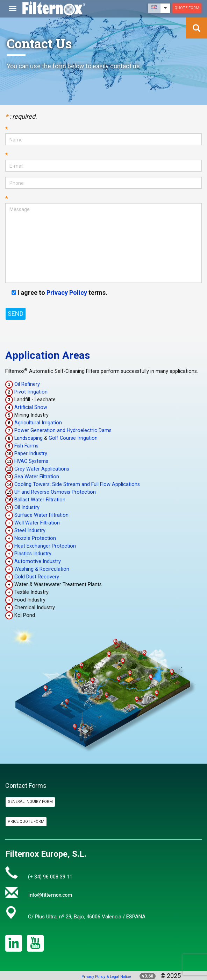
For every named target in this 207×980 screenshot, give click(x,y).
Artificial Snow (31, 407)
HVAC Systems (31, 461)
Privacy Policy (67, 293)
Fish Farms (26, 446)
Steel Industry (30, 531)
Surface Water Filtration (41, 515)
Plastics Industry (33, 554)
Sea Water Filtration (37, 477)
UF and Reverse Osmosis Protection (55, 492)
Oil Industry (27, 508)
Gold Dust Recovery (37, 577)
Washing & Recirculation (42, 569)
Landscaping (28, 438)
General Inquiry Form (30, 802)
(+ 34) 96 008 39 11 (50, 877)
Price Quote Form (26, 822)
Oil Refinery (27, 384)
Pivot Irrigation (31, 392)
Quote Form (187, 8)
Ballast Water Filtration (40, 500)
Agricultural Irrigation (38, 423)
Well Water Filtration (37, 523)
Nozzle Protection (35, 538)
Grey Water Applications (42, 469)
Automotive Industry (38, 561)
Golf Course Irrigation (73, 438)
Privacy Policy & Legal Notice (106, 977)
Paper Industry (31, 454)
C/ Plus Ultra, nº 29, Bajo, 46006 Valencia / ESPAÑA (87, 917)
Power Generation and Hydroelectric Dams (63, 430)
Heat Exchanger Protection (45, 546)
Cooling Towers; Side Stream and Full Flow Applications (77, 484)
